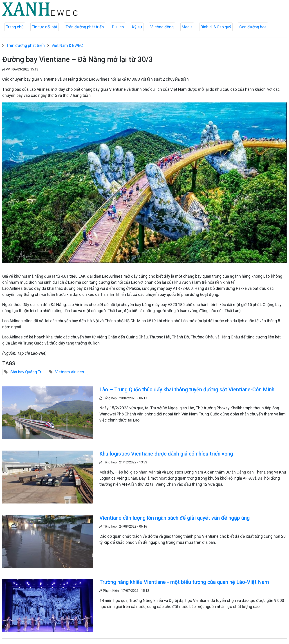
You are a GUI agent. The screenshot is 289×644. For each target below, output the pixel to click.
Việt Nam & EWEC (67, 45)
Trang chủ (15, 27)
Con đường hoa (253, 27)
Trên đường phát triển (85, 27)
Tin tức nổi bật (45, 27)
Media (187, 27)
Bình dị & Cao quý (216, 27)
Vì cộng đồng (162, 27)
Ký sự (137, 27)
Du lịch (118, 27)
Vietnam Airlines (70, 372)
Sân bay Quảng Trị (26, 372)
